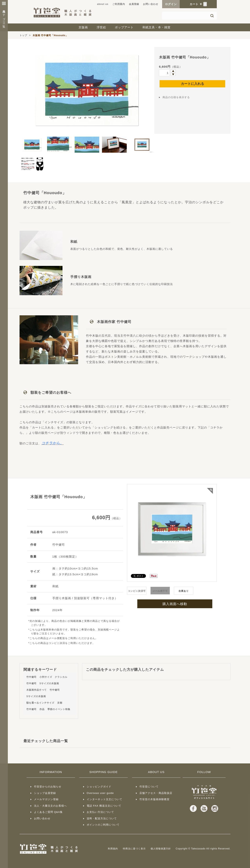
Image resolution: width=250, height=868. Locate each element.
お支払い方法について (100, 812)
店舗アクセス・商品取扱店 (156, 793)
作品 (42, 709)
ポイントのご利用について (103, 825)
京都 (60, 703)
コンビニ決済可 (137, 591)
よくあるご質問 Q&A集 (48, 812)
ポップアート (124, 27)
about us (103, 4)
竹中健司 (31, 677)
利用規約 (113, 849)
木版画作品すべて (37, 690)
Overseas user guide (100, 793)
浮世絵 (101, 27)
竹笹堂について (149, 787)
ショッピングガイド (99, 787)
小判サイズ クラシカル (53, 677)
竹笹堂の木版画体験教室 (154, 799)
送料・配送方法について (102, 818)
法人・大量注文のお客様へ (50, 806)
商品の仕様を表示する (176, 97)
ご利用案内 (119, 4)
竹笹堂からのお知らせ (48, 787)
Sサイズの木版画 (49, 683)
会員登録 (134, 4)
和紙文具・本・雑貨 (156, 27)
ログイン (171, 4)
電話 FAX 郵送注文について (104, 806)
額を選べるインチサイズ (40, 703)
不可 (160, 591)
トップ (23, 35)
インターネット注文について (104, 799)
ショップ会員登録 (45, 793)
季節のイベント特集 (59, 709)
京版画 (83, 27)
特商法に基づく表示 (134, 849)
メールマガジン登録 (46, 799)
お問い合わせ (151, 4)
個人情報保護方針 (161, 849)
